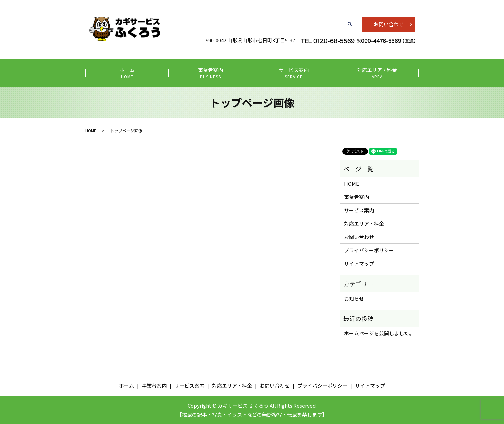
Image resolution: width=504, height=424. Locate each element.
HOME (91, 130)
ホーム (127, 73)
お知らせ (354, 298)
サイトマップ (359, 263)
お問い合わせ (389, 24)
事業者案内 (210, 73)
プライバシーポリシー (369, 250)
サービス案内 (294, 73)
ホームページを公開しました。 (379, 333)
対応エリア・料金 (377, 73)
